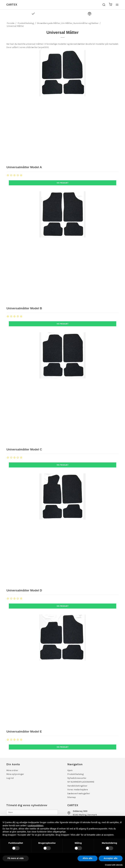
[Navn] (32, 812)
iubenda (119, 865)
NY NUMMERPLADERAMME (81, 782)
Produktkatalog (75, 774)
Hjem (70, 770)
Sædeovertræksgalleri (79, 794)
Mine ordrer (12, 770)
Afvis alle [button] (87, 858)
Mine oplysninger (15, 774)
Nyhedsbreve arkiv (77, 778)
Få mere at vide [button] (16, 858)
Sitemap (72, 797)
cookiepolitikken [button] (36, 826)
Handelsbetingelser (77, 786)
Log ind (10, 778)
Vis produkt (62, 183)
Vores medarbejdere (78, 790)
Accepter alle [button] (111, 858)
